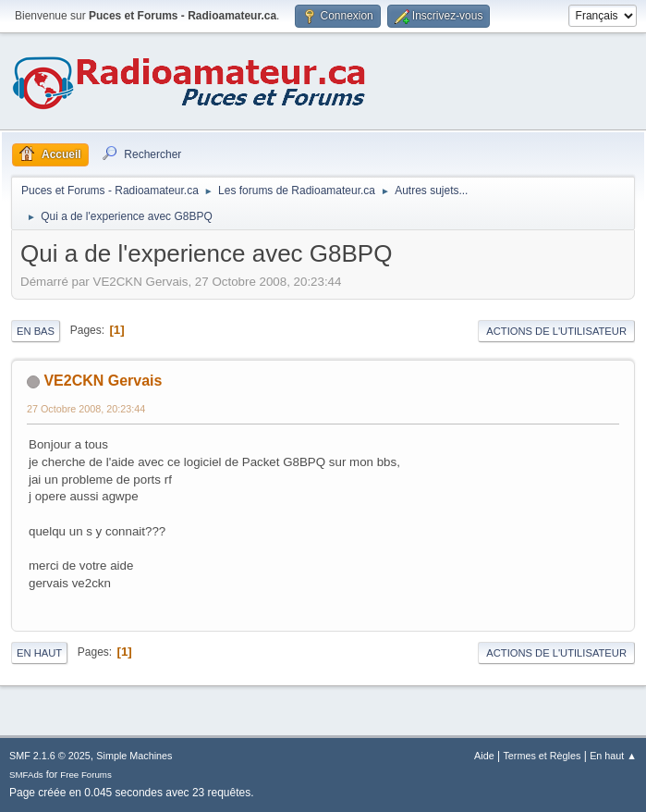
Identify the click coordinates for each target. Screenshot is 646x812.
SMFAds (26, 775)
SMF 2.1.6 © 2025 (50, 756)
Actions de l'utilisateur (556, 331)
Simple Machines (134, 756)
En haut (39, 653)
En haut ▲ (613, 756)
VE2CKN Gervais (103, 381)
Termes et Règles (542, 756)
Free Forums (86, 775)
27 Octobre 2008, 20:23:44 (86, 409)
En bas (36, 331)
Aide (484, 756)
